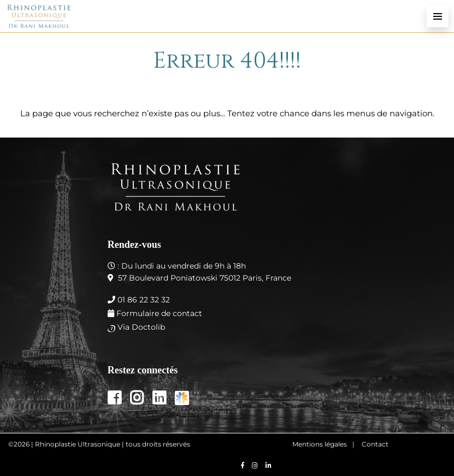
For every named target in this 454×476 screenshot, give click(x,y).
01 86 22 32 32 (144, 300)
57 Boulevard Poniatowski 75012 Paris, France (205, 278)
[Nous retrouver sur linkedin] (269, 465)
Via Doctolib (141, 327)
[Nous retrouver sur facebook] (243, 465)
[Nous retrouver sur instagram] (255, 465)
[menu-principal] (438, 16)
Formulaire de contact (159, 313)
